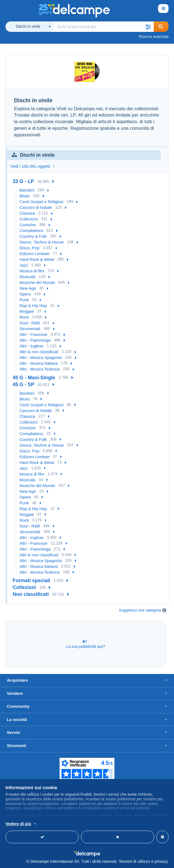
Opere (25, 294)
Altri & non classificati (39, 352)
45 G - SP (23, 385)
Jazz (24, 265)
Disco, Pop (30, 248)
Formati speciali (31, 580)
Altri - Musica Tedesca (40, 369)
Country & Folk (33, 236)
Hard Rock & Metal (37, 259)
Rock (24, 317)
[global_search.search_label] (103, 27)
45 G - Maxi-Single (34, 378)
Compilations (31, 230)
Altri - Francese (33, 334)
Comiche (28, 225)
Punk (24, 300)
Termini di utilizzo (134, 861)
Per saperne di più (90, 824)
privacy (161, 861)
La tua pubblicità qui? (86, 644)
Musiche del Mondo (37, 282)
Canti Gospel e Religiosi (41, 202)
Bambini (27, 190)
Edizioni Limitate (34, 254)
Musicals (27, 277)
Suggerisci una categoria (140, 610)
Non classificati (31, 594)
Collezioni (24, 587)
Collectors (29, 219)
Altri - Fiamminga (35, 340)
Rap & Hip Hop (33, 306)
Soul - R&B (30, 323)
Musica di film (32, 271)
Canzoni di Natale (36, 207)
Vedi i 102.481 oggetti (33, 166)
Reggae (27, 311)
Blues (25, 196)
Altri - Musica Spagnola (41, 357)
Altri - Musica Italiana (39, 363)
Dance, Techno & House (42, 242)
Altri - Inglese (32, 346)
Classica (27, 213)
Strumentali (30, 329)
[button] (148, 27)
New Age (28, 288)
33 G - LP (23, 181)
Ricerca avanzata (154, 37)
